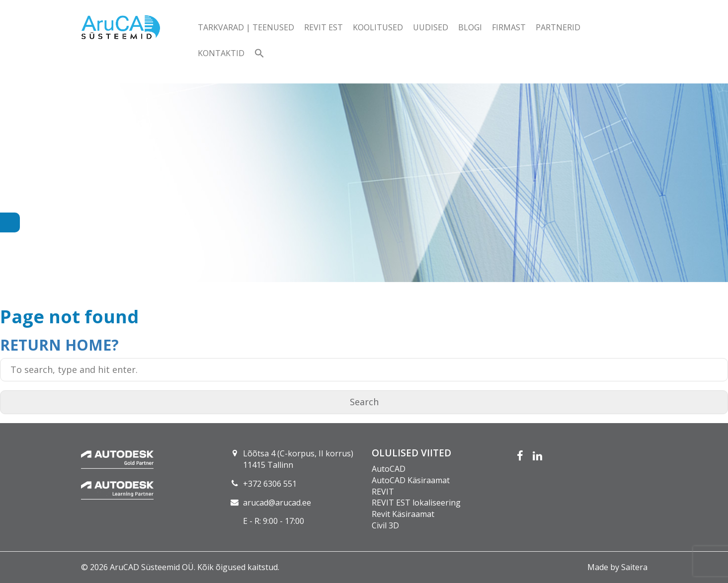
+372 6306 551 (270, 484)
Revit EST (324, 27)
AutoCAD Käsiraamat (411, 480)
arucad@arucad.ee (277, 503)
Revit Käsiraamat (403, 514)
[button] (259, 54)
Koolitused (378, 27)
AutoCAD (389, 469)
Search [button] (364, 402)
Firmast (509, 27)
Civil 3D (385, 525)
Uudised (431, 27)
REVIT (383, 492)
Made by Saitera (617, 567)
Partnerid (558, 27)
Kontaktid (221, 53)
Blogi (470, 27)
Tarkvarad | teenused (246, 27)
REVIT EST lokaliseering (416, 503)
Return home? (59, 345)
